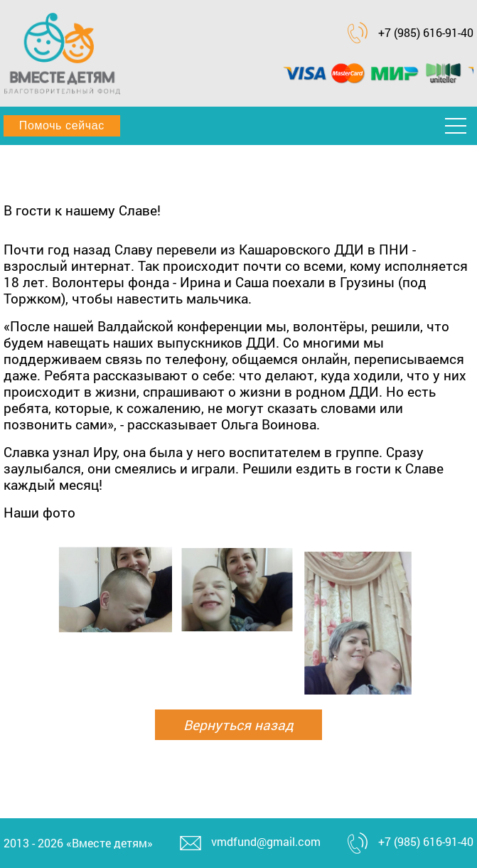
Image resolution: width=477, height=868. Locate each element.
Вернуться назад (238, 725)
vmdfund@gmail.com (266, 841)
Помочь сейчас (62, 125)
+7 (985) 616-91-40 (426, 32)
